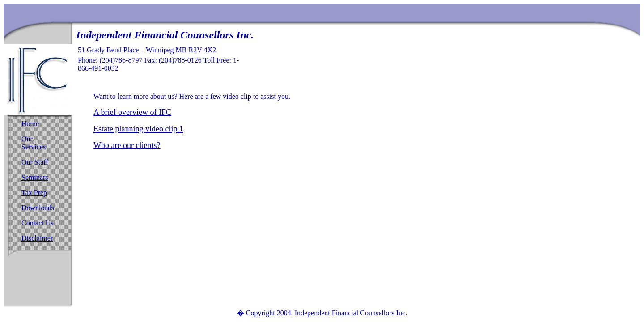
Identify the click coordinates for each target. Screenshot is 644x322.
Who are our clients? (127, 145)
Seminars (35, 177)
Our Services (34, 143)
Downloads (38, 208)
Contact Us (38, 223)
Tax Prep (34, 193)
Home (30, 124)
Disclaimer (37, 238)
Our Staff (35, 162)
